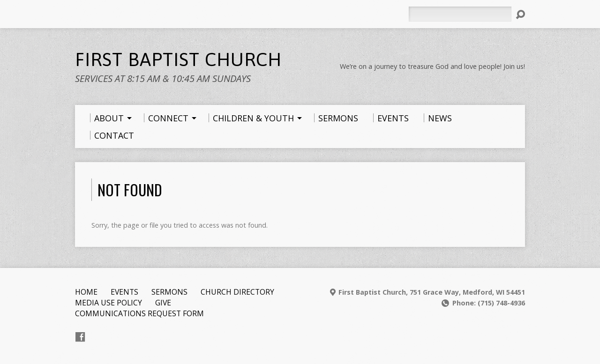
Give (163, 303)
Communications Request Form (139, 313)
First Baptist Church (178, 59)
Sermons (169, 292)
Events (124, 292)
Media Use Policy (109, 303)
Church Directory (237, 292)
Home (86, 292)
